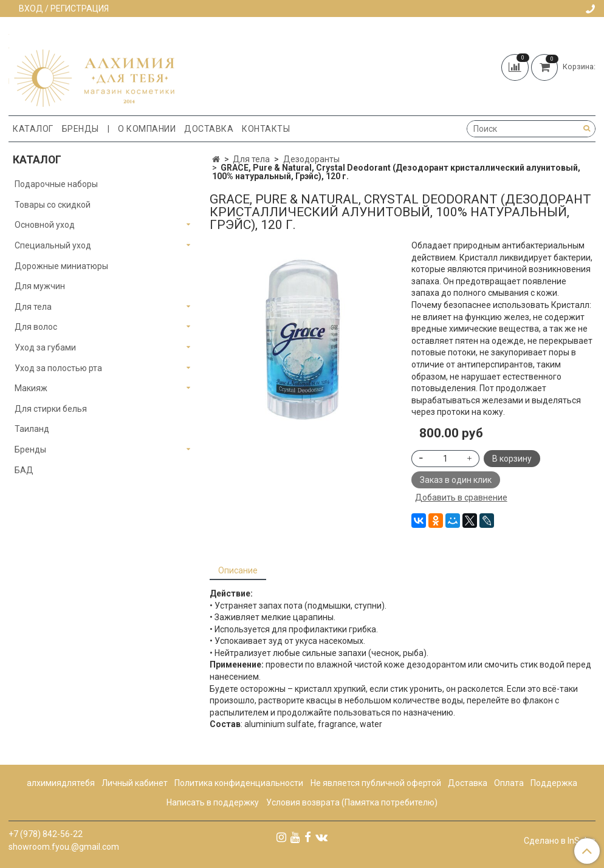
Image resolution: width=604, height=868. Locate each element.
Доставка (209, 129)
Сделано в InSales (560, 841)
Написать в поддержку (213, 802)
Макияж (31, 388)
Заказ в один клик (456, 480)
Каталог (33, 129)
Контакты (266, 129)
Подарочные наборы (56, 184)
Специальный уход (53, 245)
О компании (147, 129)
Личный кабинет (135, 783)
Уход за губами (45, 347)
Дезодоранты (311, 159)
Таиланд (32, 429)
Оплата (509, 783)
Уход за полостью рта (58, 368)
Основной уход (45, 225)
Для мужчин (40, 286)
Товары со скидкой (53, 205)
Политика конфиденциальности (239, 783)
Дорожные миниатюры (61, 266)
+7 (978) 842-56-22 (46, 834)
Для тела (251, 159)
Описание (238, 570)
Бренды (81, 129)
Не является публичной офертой (376, 783)
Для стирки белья (51, 409)
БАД (24, 470)
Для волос (36, 327)
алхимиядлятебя (61, 783)
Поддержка (554, 783)
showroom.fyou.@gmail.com (64, 847)
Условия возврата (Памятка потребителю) (352, 802)
